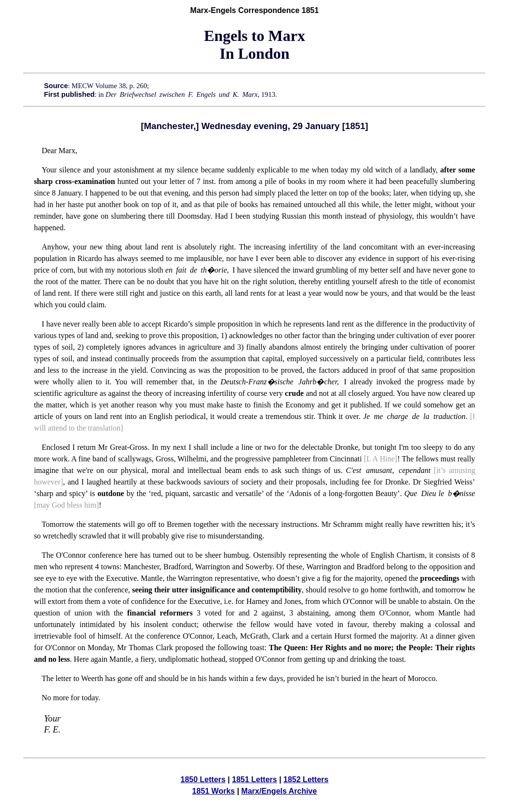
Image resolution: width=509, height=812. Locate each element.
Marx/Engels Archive (279, 791)
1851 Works (214, 791)
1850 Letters (203, 779)
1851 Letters (254, 779)
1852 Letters (306, 779)
